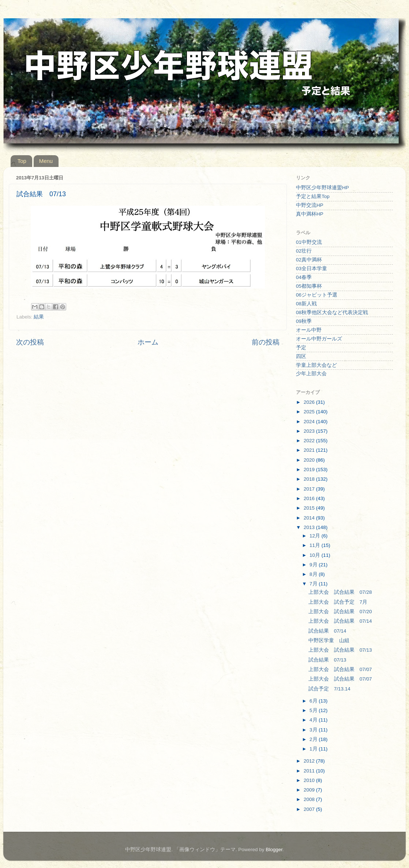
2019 (310, 470)
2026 (310, 402)
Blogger (274, 850)
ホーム (148, 342)
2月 (314, 739)
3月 (314, 730)
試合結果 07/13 (327, 660)
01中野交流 (309, 242)
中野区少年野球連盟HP (322, 188)
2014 (310, 518)
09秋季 (304, 321)
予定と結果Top (313, 196)
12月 (316, 536)
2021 (310, 450)
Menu (46, 161)
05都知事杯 (309, 286)
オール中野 (309, 330)
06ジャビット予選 (317, 295)
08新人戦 (306, 304)
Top (22, 161)
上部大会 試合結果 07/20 (340, 612)
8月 (314, 574)
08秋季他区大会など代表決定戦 (332, 312)
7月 (314, 584)
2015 (310, 508)
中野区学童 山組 (329, 640)
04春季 (304, 277)
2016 (310, 498)
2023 (310, 431)
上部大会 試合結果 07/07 (340, 669)
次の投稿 (30, 342)
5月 (314, 710)
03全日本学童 (312, 269)
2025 (310, 412)
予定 (301, 348)
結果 (39, 317)
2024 (310, 422)
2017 (310, 489)
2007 (310, 809)
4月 (314, 720)
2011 (310, 771)
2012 (310, 761)
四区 (301, 356)
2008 (310, 799)
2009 (310, 790)
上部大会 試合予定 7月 (338, 602)
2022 (310, 441)
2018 (310, 479)
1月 (314, 749)
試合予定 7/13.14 (329, 689)
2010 (310, 780)
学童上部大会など (316, 365)
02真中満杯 (309, 260)
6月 (314, 701)
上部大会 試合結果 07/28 (340, 592)
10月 (316, 555)
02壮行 (304, 251)
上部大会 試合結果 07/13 (340, 650)
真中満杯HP (310, 214)
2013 (310, 527)
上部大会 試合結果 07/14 (340, 621)
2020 (310, 460)
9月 (314, 565)
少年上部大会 (311, 374)
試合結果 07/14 (327, 631)
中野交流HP (310, 205)
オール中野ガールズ (319, 339)
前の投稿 (266, 342)
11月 (316, 545)
